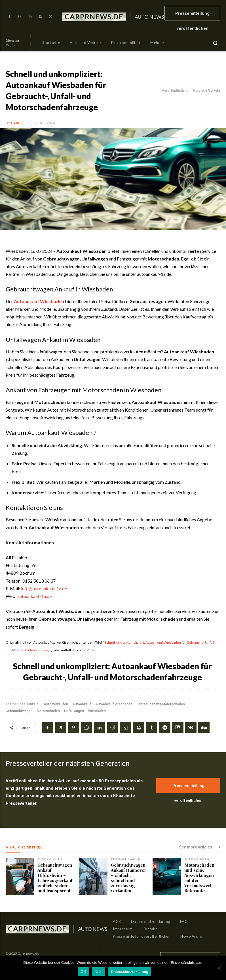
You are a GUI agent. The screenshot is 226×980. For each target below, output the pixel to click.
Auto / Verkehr (50, 859)
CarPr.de (88, 650)
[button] (215, 43)
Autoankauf (82, 704)
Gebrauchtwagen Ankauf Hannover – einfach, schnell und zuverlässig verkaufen (129, 878)
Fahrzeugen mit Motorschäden (161, 704)
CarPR (17, 123)
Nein (99, 972)
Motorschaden (48, 711)
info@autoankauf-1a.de (44, 588)
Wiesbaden (97, 711)
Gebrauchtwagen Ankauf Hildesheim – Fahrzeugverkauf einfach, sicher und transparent (55, 878)
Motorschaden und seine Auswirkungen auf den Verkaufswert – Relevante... (200, 878)
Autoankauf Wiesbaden (114, 704)
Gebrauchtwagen (19, 711)
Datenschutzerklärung (129, 972)
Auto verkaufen (56, 704)
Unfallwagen (74, 711)
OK (83, 972)
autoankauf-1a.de (34, 596)
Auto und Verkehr (207, 91)
